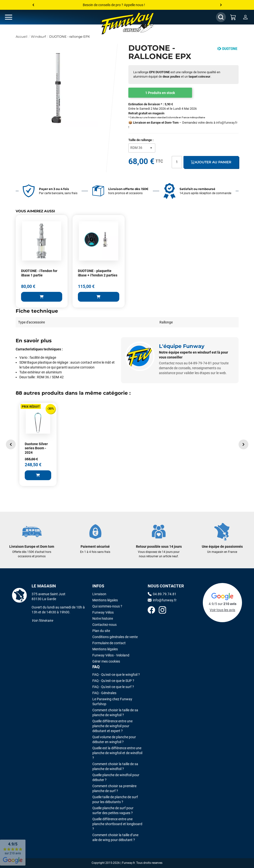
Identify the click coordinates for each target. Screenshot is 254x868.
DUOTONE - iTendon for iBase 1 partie (39, 273)
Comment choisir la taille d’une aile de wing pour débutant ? (115, 837)
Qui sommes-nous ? (107, 606)
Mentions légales (105, 600)
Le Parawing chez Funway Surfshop (112, 702)
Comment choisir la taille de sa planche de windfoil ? (115, 766)
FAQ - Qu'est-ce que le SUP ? (113, 681)
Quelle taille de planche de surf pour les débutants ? (115, 799)
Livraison (99, 594)
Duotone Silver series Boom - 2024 (36, 448)
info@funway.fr (227, 123)
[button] (11, 444)
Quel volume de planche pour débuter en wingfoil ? (114, 739)
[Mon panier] (233, 17)
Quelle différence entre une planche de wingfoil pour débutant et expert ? (112, 726)
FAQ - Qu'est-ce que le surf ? (113, 687)
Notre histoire (103, 618)
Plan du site (101, 631)
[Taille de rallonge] (142, 148)
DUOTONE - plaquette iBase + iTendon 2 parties (98, 273)
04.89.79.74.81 (162, 594)
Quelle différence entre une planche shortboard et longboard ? (117, 824)
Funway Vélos (103, 612)
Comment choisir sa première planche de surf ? (114, 788)
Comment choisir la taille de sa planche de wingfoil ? (115, 713)
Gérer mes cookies (106, 661)
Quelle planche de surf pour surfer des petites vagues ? (113, 810)
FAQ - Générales (104, 693)
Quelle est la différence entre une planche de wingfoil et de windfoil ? (117, 753)
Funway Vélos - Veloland (111, 655)
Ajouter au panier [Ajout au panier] (211, 162)
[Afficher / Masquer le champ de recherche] (221, 17)
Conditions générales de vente (115, 637)
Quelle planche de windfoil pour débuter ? (116, 777)
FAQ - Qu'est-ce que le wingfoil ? (116, 675)
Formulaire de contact (109, 643)
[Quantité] (177, 162)
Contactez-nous (104, 625)
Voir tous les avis (222, 610)
